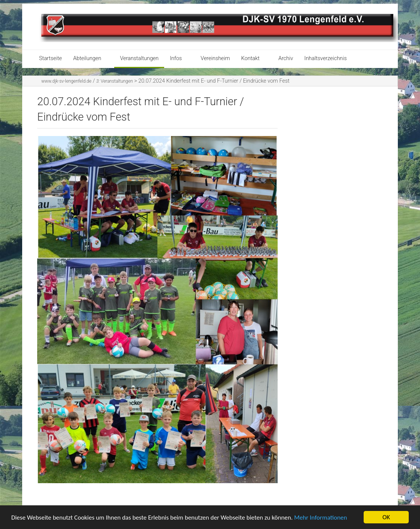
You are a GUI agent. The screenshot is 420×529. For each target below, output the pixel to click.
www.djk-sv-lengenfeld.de (66, 81)
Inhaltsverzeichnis (326, 58)
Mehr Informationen (321, 518)
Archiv (286, 58)
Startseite (51, 58)
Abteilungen (87, 58)
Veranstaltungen (139, 58)
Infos (176, 58)
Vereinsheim (215, 58)
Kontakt (250, 58)
